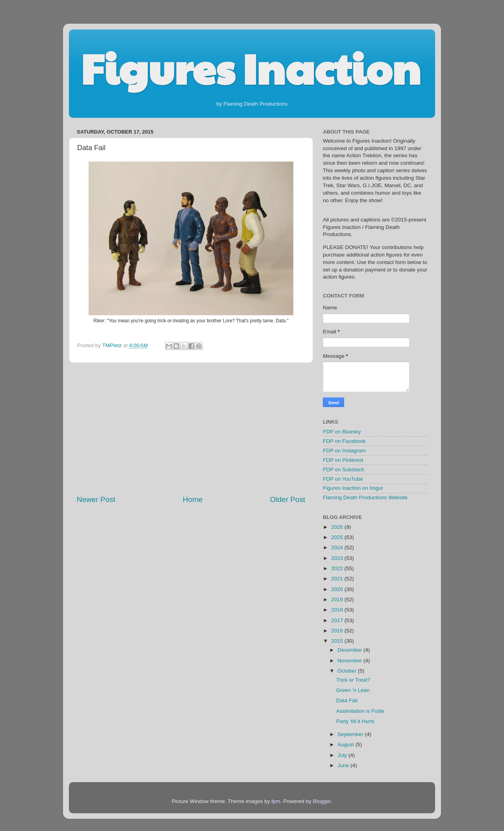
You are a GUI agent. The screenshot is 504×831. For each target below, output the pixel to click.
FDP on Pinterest (343, 460)
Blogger (322, 801)
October (348, 671)
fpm (276, 801)
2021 (338, 579)
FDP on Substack (344, 469)
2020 (338, 589)
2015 (338, 641)
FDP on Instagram (344, 451)
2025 (338, 537)
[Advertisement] (191, 429)
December (350, 650)
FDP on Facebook (344, 441)
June (344, 765)
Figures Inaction (251, 67)
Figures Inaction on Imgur (353, 488)
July (343, 755)
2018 (338, 610)
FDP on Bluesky (342, 432)
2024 (338, 547)
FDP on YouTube (343, 479)
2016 (338, 631)
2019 (338, 600)
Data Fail (347, 700)
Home (193, 499)
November (350, 661)
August (346, 745)
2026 (338, 527)
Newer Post (96, 499)
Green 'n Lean (353, 690)
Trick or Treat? (353, 680)
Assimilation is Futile (360, 711)
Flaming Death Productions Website (365, 497)
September (351, 734)
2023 (338, 558)
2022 (338, 568)
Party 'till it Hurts (355, 721)
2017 (338, 620)
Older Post (288, 499)
